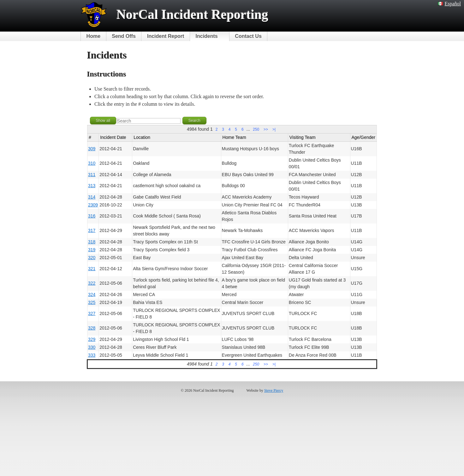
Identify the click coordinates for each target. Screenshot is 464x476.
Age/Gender (364, 137)
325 (92, 302)
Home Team (234, 137)
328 (92, 328)
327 (92, 313)
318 (92, 242)
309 (92, 149)
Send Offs (124, 36)
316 (92, 216)
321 (92, 269)
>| (274, 129)
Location (142, 137)
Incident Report (166, 36)
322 (92, 283)
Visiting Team (303, 137)
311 (92, 175)
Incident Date (113, 137)
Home (93, 36)
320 (92, 258)
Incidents (207, 36)
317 (92, 230)
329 (92, 339)
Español (449, 4)
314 (92, 197)
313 (92, 186)
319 (92, 250)
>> (266, 129)
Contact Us (248, 36)
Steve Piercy (274, 390)
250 (256, 129)
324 (92, 295)
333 (92, 355)
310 (92, 163)
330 (92, 347)
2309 (93, 205)
